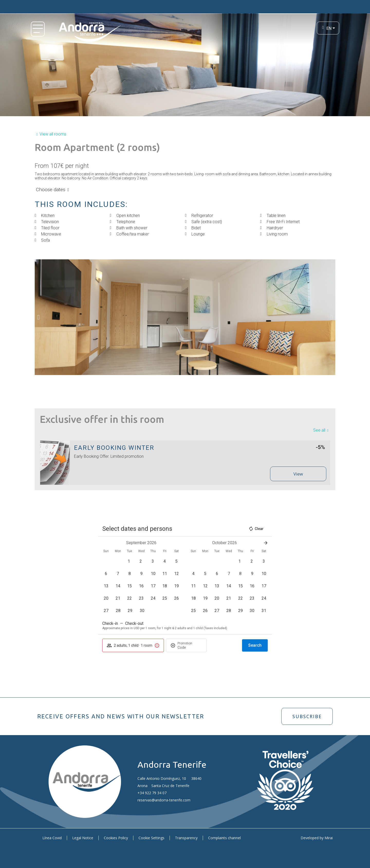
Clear (256, 529)
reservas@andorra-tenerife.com (164, 800)
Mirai (329, 838)
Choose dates (51, 190)
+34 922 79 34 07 (152, 793)
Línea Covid (52, 838)
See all (319, 430)
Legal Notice (83, 838)
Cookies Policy (116, 838)
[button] (38, 317)
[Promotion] (190, 647)
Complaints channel (224, 838)
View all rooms (53, 134)
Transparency (186, 838)
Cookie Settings (151, 838)
